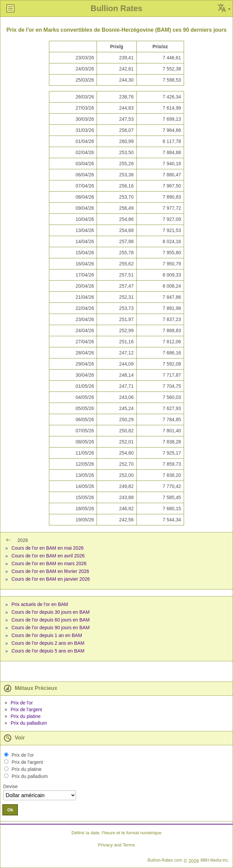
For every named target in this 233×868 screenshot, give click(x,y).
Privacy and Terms (116, 845)
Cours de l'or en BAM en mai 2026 (48, 548)
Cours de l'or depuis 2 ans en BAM (48, 643)
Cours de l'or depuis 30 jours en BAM (50, 612)
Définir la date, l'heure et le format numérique (116, 833)
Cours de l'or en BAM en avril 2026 (48, 556)
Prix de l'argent (26, 710)
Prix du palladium (29, 723)
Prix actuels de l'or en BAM (40, 604)
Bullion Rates (116, 8)
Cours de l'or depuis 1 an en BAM (47, 635)
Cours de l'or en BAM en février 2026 (50, 571)
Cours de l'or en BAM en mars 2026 (49, 563)
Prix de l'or (22, 703)
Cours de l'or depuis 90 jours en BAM (50, 628)
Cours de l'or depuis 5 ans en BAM (48, 651)
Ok (10, 810)
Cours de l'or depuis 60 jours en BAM (50, 620)
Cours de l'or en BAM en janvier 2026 (51, 579)
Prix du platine (25, 716)
